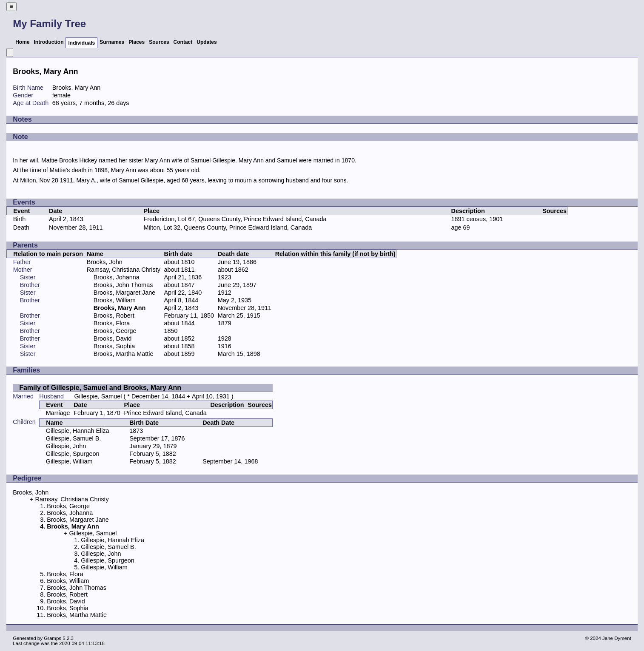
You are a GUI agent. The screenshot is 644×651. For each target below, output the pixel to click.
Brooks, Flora (112, 323)
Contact (183, 42)
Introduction (48, 42)
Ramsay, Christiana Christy (124, 270)
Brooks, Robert (114, 316)
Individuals (81, 43)
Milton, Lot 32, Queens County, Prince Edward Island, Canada (228, 227)
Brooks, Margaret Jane (125, 293)
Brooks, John (105, 262)
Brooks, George (115, 331)
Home (22, 42)
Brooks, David (113, 338)
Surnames (112, 42)
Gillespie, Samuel (98, 396)
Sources (159, 42)
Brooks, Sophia (114, 346)
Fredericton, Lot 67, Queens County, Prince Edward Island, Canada (235, 219)
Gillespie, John (66, 446)
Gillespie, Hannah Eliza (78, 431)
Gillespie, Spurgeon (73, 454)
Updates (207, 42)
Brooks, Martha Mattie (124, 354)
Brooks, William (115, 300)
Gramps (53, 638)
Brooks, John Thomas (123, 285)
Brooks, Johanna (117, 277)
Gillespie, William (69, 461)
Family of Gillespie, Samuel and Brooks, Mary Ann (100, 388)
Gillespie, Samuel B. (74, 438)
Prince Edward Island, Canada (165, 413)
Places (137, 42)
